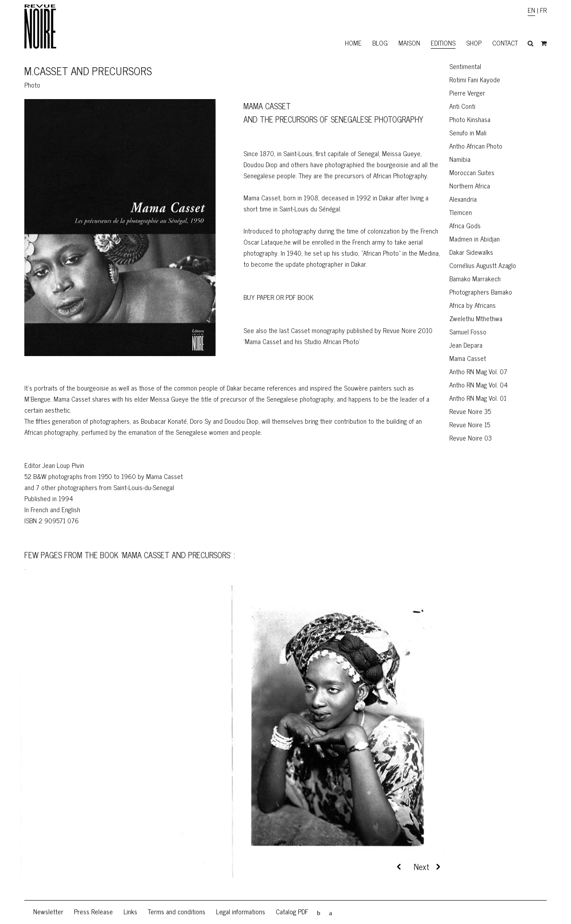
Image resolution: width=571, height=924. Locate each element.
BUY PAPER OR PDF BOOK (278, 297)
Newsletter (48, 911)
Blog (380, 43)
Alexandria (463, 199)
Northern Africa (470, 186)
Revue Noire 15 (470, 424)
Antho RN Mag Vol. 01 (478, 398)
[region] (232, 743)
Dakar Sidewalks (471, 252)
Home (353, 43)
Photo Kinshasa (470, 119)
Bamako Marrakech (475, 278)
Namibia (460, 159)
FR (543, 10)
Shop (474, 43)
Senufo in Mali (468, 132)
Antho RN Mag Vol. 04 (478, 385)
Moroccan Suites (472, 172)
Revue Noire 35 (470, 411)
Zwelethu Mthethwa (476, 318)
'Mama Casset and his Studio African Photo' (302, 341)
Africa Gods (465, 225)
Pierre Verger (467, 93)
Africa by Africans (473, 305)
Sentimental (465, 66)
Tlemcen (461, 212)
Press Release (93, 911)
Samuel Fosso (468, 332)
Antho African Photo (476, 146)
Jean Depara (466, 345)
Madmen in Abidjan (475, 239)
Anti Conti (462, 106)
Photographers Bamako (481, 292)
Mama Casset (468, 358)
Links (130, 911)
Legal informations (241, 911)
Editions (443, 43)
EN (531, 10)
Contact (505, 43)
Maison (409, 43)
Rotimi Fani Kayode (475, 79)
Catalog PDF (292, 911)
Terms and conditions (177, 911)
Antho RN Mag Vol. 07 (478, 371)
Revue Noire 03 (471, 438)
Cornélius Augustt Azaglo (483, 265)
